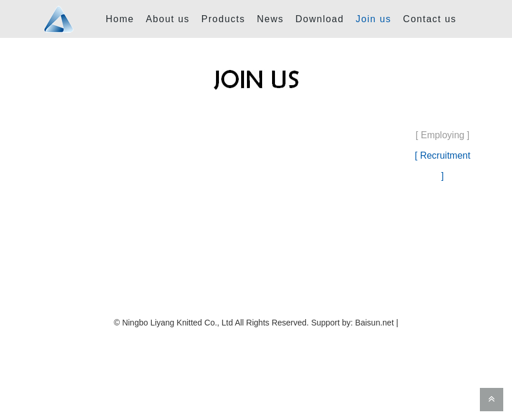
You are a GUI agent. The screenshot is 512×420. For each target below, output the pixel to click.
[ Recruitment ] (443, 166)
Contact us (429, 19)
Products (223, 19)
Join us (373, 19)
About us (168, 19)
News (270, 19)
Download (320, 19)
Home (120, 19)
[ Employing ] (443, 135)
